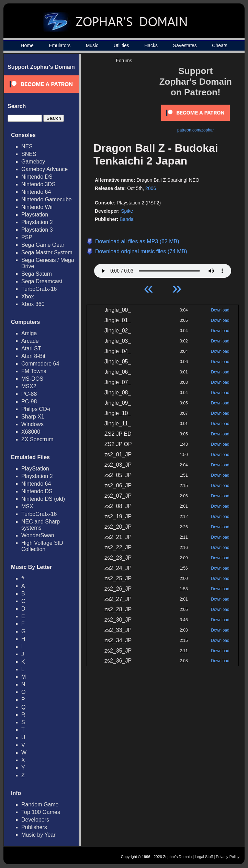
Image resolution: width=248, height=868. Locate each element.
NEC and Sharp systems (41, 525)
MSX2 (29, 386)
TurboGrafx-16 (39, 289)
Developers (35, 820)
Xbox (27, 297)
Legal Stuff (204, 857)
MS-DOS (32, 379)
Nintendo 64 (36, 192)
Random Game (40, 805)
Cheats (219, 45)
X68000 (31, 432)
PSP (27, 237)
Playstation (35, 215)
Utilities (121, 45)
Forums (124, 61)
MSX (27, 506)
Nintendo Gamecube (47, 199)
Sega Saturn (37, 274)
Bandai (127, 219)
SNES (29, 154)
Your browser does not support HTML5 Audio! (163, 269)
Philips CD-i (36, 409)
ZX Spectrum (37, 439)
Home (27, 45)
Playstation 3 (37, 230)
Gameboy (33, 162)
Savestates (185, 45)
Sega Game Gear (43, 245)
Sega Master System (47, 252)
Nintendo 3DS (38, 184)
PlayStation (35, 469)
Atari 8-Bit (33, 356)
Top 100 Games (41, 812)
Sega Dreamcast (42, 281)
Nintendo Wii (37, 207)
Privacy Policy (228, 857)
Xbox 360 (33, 304)
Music (92, 45)
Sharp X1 (33, 417)
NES (27, 146)
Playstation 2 (37, 222)
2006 (151, 188)
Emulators (60, 45)
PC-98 (29, 401)
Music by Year (38, 835)
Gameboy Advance (44, 169)
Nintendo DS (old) (43, 499)
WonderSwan (38, 535)
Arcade (30, 341)
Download (220, 310)
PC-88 (29, 394)
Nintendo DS (37, 177)
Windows (32, 424)
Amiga (29, 333)
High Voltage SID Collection (42, 546)
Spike (127, 211)
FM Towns (34, 371)
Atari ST (31, 348)
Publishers (34, 827)
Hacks (151, 45)
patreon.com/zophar (196, 130)
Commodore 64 (40, 364)
